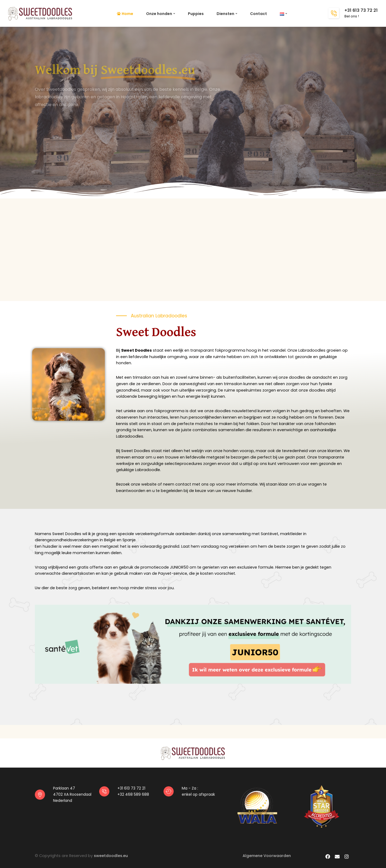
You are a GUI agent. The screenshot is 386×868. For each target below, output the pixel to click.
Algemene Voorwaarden (267, 856)
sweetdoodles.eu (111, 856)
